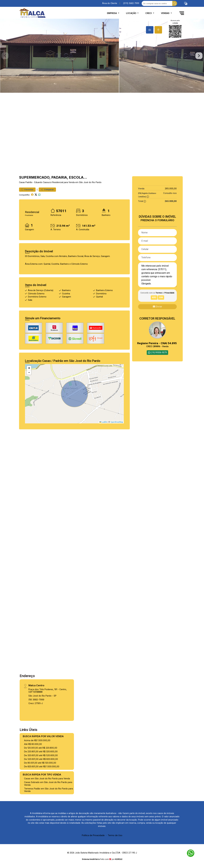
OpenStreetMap (117, 422)
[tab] (150, 30)
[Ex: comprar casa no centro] (157, 3)
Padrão (29, 182)
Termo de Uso (115, 835)
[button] (186, 3)
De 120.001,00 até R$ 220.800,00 (41, 748)
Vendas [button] (166, 13)
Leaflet (103, 422)
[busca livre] (175, 3)
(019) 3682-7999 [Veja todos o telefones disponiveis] (131, 3)
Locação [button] (131, 13)
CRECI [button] (149, 13)
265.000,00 (171, 188)
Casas (22, 182)
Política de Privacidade (93, 835)
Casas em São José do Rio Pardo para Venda (47, 778)
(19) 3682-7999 (36, 700)
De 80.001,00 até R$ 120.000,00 (40, 763)
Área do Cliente (110, 3)
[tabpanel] (102, 56)
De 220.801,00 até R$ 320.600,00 (41, 751)
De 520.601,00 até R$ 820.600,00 (41, 759)
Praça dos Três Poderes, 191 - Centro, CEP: (48, 691)
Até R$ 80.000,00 (33, 744)
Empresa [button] (112, 13)
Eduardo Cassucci (43, 182)
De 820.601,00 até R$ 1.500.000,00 (42, 766)
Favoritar (27, 190)
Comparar (47, 190)
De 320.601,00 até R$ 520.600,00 (41, 755)
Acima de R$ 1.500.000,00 (37, 740)
